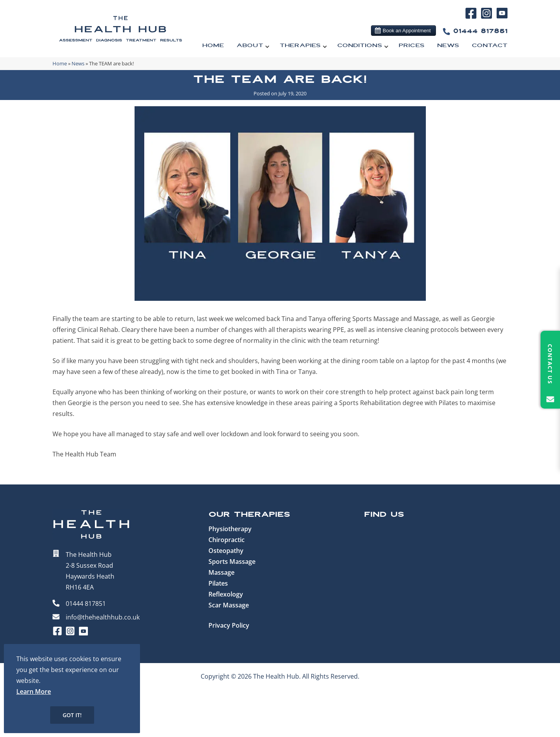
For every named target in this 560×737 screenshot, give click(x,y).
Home (213, 46)
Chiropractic (227, 540)
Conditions (360, 46)
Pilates (218, 583)
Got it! (72, 715)
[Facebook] (472, 18)
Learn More (34, 691)
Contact (490, 46)
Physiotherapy (230, 529)
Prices (412, 46)
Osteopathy (226, 551)
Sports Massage (232, 562)
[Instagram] (488, 18)
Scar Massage (229, 605)
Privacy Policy (229, 625)
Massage (221, 572)
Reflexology (226, 594)
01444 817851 (474, 31)
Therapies (300, 46)
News (448, 46)
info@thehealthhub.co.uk (103, 617)
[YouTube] (502, 17)
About (250, 46)
